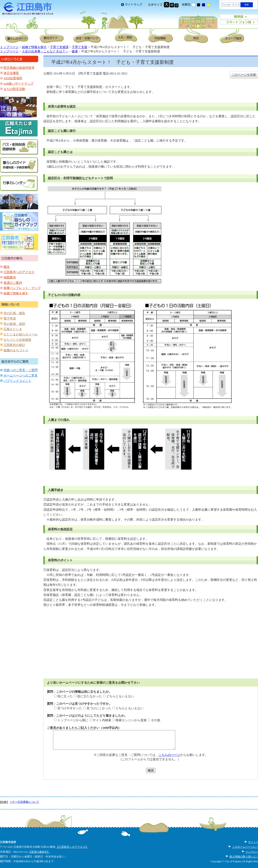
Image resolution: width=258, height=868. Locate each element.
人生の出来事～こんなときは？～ (45, 51)
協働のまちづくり (16, 350)
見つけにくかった (99, 708)
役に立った (65, 696)
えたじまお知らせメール (21, 334)
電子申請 (10, 319)
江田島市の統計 (14, 345)
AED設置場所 (13, 78)
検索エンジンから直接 (131, 720)
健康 (75, 51)
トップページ (9, 47)
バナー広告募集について (24, 802)
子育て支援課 (59, 47)
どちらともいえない (120, 696)
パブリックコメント (17, 381)
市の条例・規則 (14, 324)
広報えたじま (13, 329)
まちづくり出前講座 (17, 340)
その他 (156, 720)
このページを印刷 (244, 75)
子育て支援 (80, 47)
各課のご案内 (13, 283)
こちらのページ (169, 755)
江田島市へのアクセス (19, 272)
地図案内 (10, 277)
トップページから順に (73, 720)
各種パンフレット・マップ (22, 288)
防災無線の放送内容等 (19, 68)
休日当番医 (11, 73)
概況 (7, 267)
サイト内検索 (102, 720)
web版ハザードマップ (18, 84)
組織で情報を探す (34, 47)
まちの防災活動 (14, 89)
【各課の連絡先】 (39, 852)
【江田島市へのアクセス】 (72, 847)
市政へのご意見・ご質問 (21, 370)
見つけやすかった (70, 708)
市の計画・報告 (14, 313)
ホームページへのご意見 (21, 375)
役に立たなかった (90, 696)
